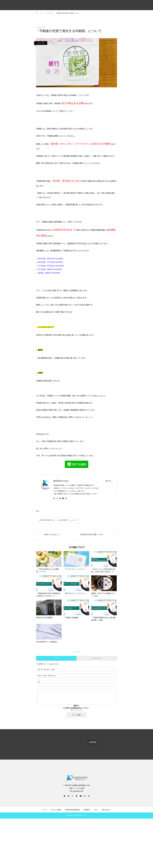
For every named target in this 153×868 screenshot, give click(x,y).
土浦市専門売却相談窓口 (73, 810)
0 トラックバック (97, 658)
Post (38, 511)
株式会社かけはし (61, 481)
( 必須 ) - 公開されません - (47, 676)
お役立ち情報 (41, 43)
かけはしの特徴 (56, 810)
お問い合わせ (106, 810)
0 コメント (56, 658)
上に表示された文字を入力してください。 (77, 708)
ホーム (45, 810)
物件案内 (87, 810)
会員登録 (93, 742)
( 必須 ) (46, 669)
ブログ (96, 810)
